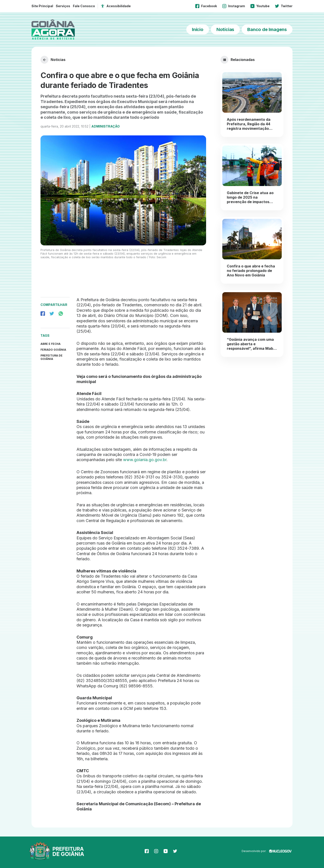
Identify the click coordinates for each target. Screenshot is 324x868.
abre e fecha (51, 344)
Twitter (284, 6)
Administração (106, 126)
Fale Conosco (84, 6)
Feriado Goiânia (53, 350)
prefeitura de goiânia (52, 357)
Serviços (63, 6)
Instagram (234, 6)
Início (198, 29)
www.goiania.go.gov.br (145, 460)
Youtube (260, 6)
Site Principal (42, 6)
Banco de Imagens (267, 29)
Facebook (206, 6)
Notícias (225, 29)
